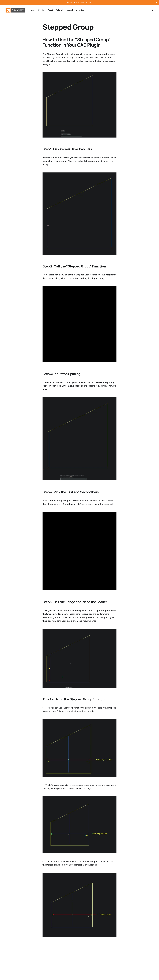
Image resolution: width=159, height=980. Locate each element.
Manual (70, 10)
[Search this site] (153, 10)
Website (41, 10)
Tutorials (60, 10)
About (50, 10)
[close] (157, 2)
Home (32, 10)
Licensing (80, 10)
